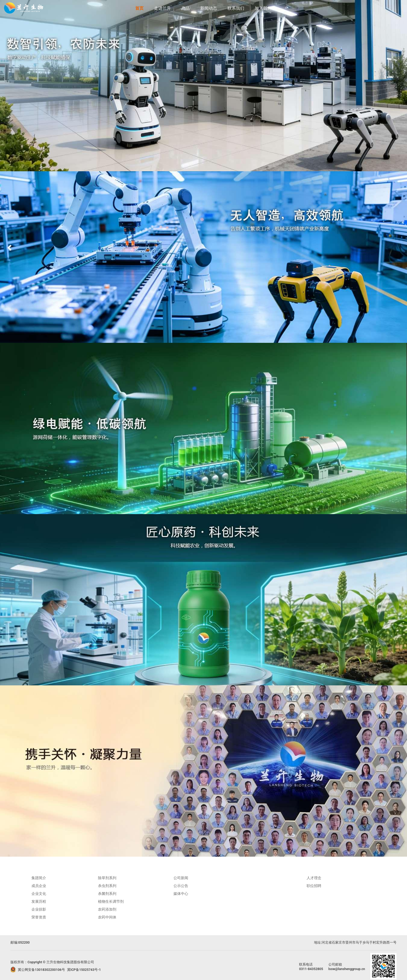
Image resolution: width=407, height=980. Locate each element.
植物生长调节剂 (111, 901)
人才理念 (314, 878)
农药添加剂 (107, 909)
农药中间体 (107, 917)
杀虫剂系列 (107, 886)
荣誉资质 (39, 917)
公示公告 (181, 886)
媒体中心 (181, 894)
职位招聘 (314, 886)
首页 (139, 8)
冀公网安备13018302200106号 (41, 970)
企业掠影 (39, 909)
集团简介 (39, 878)
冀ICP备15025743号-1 (84, 970)
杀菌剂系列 (107, 894)
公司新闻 (181, 878)
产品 (186, 8)
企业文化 (39, 894)
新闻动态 (209, 8)
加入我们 (263, 8)
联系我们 (236, 8)
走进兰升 (162, 8)
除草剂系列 (107, 878)
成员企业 (39, 886)
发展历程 (39, 901)
